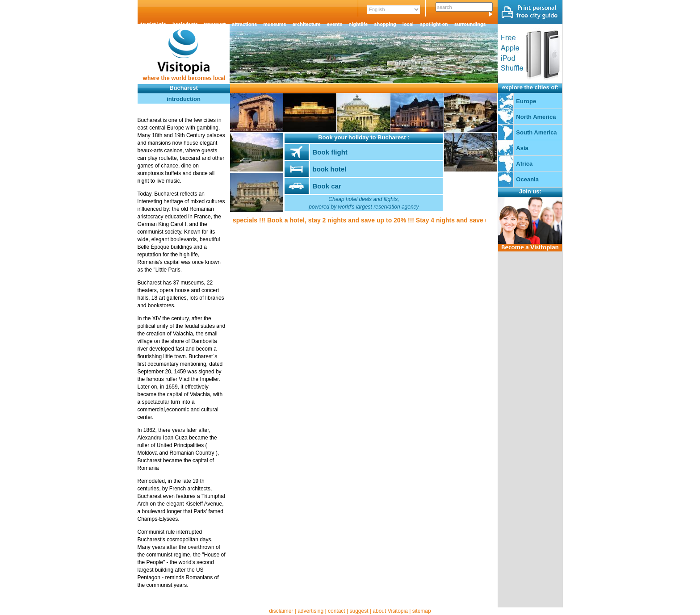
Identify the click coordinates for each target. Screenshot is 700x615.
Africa (524, 164)
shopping (385, 24)
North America (536, 117)
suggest (359, 611)
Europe (526, 101)
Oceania (527, 179)
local (408, 24)
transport (215, 24)
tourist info (153, 24)
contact (337, 611)
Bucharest (184, 88)
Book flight (330, 152)
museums (275, 24)
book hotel (329, 169)
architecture (307, 24)
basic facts (185, 24)
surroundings (470, 24)
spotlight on (434, 24)
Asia (522, 148)
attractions (244, 24)
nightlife (358, 24)
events (335, 24)
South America (536, 132)
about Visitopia (390, 611)
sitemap (422, 611)
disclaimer (281, 611)
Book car (327, 186)
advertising (310, 611)
